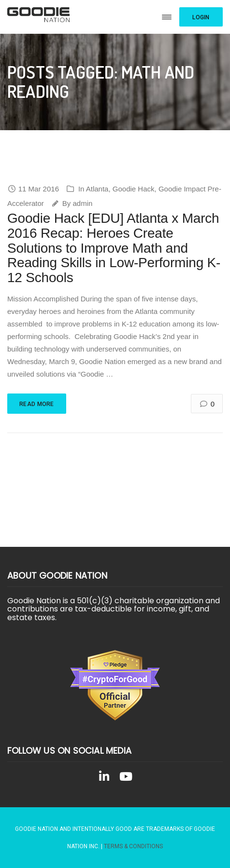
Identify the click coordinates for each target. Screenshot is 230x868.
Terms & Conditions (133, 846)
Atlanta (97, 189)
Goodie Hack (134, 189)
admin (82, 203)
